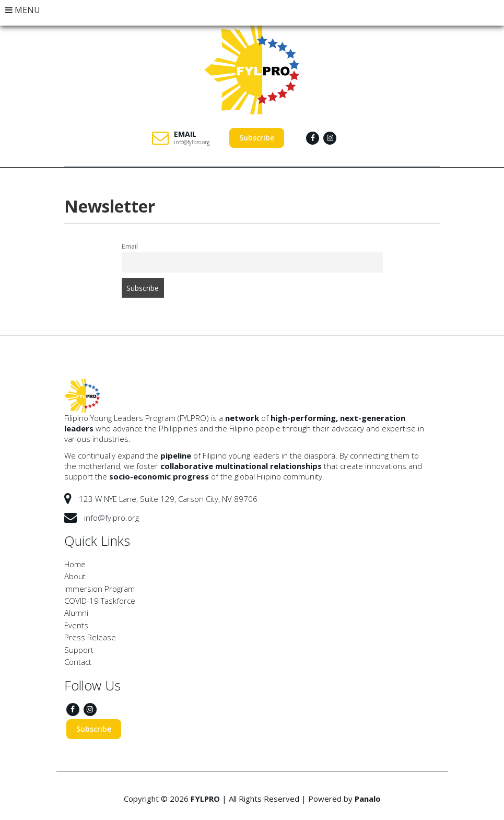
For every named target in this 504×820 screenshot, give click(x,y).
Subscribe (257, 138)
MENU (23, 10)
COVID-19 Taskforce (100, 601)
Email (130, 246)
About (75, 576)
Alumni (76, 613)
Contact (78, 662)
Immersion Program (99, 589)
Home (75, 564)
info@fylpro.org (192, 142)
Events (76, 625)
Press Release (90, 637)
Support (79, 650)
